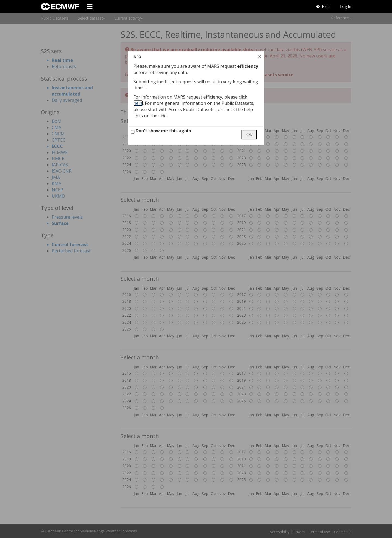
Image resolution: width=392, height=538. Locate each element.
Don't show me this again (161, 131)
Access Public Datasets (192, 109)
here (138, 103)
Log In (346, 6)
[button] (259, 56)
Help (323, 6)
